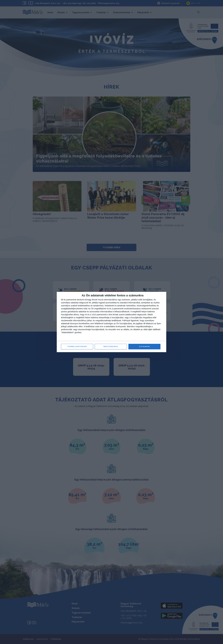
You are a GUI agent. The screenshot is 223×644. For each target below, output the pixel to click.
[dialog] (111, 322)
